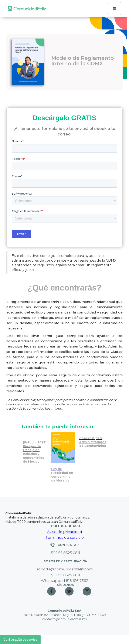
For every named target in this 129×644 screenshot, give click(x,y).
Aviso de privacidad (65, 532)
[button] (115, 9)
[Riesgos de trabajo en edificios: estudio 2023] (35, 449)
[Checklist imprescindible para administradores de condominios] (93, 441)
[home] (27, 9)
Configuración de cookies (20, 640)
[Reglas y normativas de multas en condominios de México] (63, 458)
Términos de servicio (65, 537)
